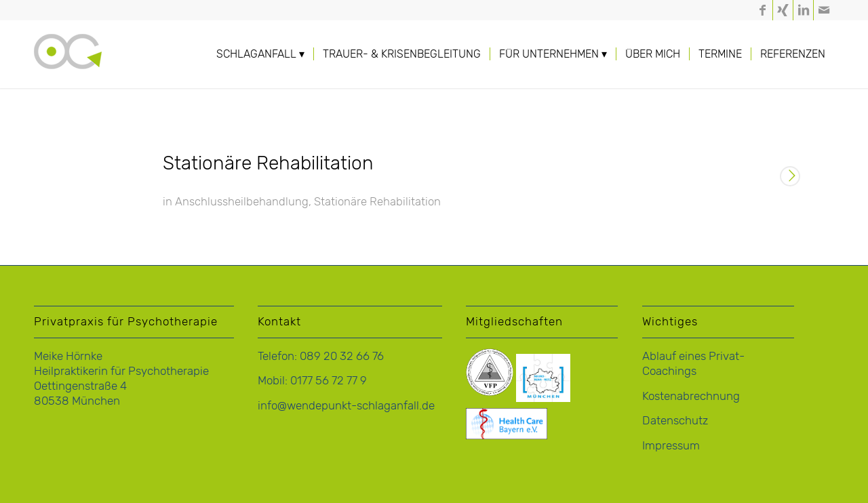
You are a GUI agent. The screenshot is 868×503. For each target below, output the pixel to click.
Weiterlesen (790, 178)
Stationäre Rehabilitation (268, 163)
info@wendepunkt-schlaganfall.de (346, 405)
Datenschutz (675, 420)
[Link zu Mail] (824, 10)
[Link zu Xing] (783, 10)
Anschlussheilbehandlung (242, 201)
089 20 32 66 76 (342, 356)
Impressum (671, 445)
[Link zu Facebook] (763, 10)
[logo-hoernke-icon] (68, 68)
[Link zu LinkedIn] (803, 10)
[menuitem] (260, 54)
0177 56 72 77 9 (329, 380)
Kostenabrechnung (691, 396)
